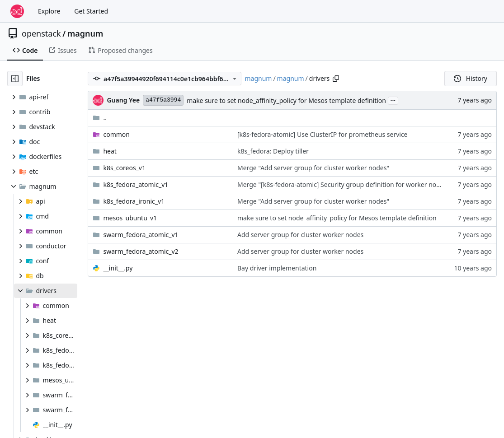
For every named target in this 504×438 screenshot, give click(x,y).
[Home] (17, 11)
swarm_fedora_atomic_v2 (141, 251)
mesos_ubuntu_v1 (130, 218)
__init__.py (118, 268)
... (393, 100)
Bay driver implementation (277, 268)
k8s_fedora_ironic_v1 (134, 201)
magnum (85, 33)
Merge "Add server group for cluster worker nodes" (313, 168)
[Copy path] (336, 79)
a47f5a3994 (163, 100)
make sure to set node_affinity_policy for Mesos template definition (286, 100)
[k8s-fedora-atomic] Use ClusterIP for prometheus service (323, 134)
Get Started (91, 11)
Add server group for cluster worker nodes (300, 235)
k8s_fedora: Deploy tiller (273, 151)
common (116, 134)
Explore (49, 11)
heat (110, 151)
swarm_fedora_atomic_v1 (141, 235)
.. (100, 118)
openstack (41, 33)
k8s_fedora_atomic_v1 (136, 184)
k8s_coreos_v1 (124, 168)
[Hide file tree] (15, 79)
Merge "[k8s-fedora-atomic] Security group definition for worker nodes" (343, 184)
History (471, 78)
